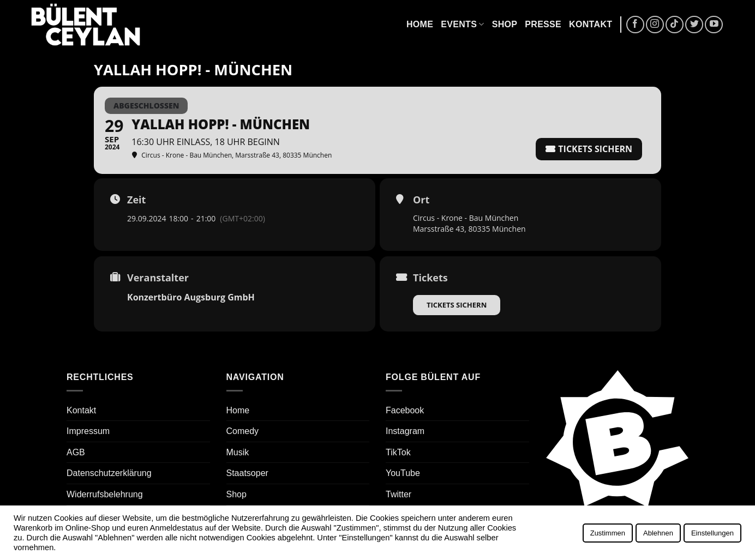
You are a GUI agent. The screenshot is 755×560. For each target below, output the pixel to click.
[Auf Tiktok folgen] (675, 25)
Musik (238, 452)
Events (462, 24)
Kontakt (591, 24)
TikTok (398, 452)
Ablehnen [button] (658, 533)
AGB (76, 452)
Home (420, 24)
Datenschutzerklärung (109, 473)
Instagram (405, 431)
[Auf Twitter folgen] (694, 25)
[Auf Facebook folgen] (635, 25)
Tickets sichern (457, 305)
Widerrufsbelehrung (105, 494)
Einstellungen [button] (712, 533)
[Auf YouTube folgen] (714, 25)
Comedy (243, 431)
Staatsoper (247, 473)
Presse (543, 24)
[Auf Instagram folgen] (655, 25)
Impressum (88, 431)
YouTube (403, 473)
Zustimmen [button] (608, 533)
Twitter (399, 494)
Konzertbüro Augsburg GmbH (191, 297)
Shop (505, 24)
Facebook (405, 410)
